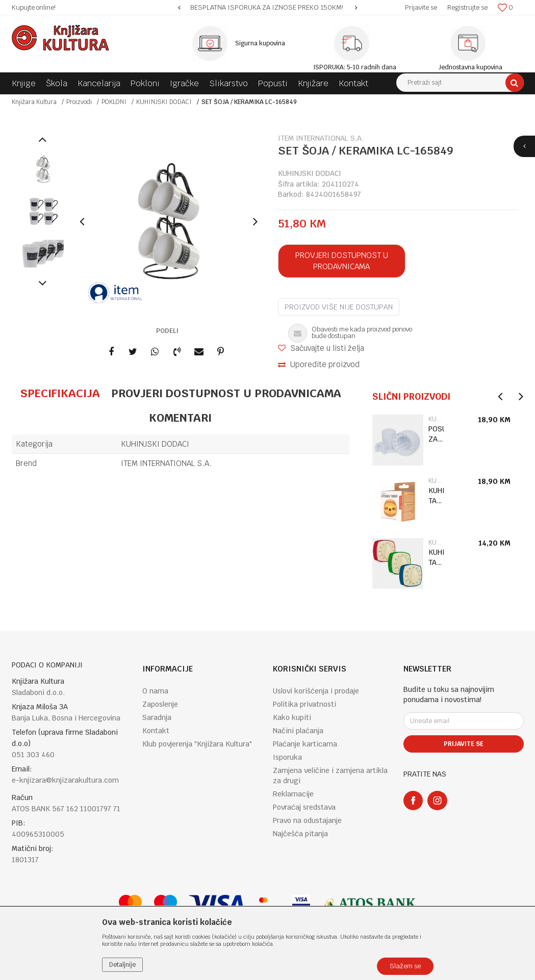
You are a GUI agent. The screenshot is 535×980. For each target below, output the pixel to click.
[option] (267, 8)
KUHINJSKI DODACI (164, 102)
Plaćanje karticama (305, 744)
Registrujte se (467, 7)
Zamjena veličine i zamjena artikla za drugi (330, 776)
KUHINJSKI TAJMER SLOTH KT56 (436, 496)
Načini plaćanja (298, 731)
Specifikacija (60, 393)
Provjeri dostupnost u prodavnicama (342, 261)
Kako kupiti (292, 717)
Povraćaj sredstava (304, 807)
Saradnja (157, 717)
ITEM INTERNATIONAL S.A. (166, 463)
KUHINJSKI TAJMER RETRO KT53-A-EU (436, 558)
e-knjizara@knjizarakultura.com (65, 780)
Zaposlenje (160, 704)
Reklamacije (293, 794)
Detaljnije (122, 965)
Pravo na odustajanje (307, 820)
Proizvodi (79, 102)
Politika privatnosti (304, 704)
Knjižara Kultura (34, 102)
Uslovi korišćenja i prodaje (316, 691)
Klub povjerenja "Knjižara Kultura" (197, 744)
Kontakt (156, 731)
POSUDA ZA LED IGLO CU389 (436, 434)
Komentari (180, 418)
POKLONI (114, 102)
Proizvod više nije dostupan (339, 307)
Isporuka (287, 757)
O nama (155, 691)
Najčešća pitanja (300, 834)
